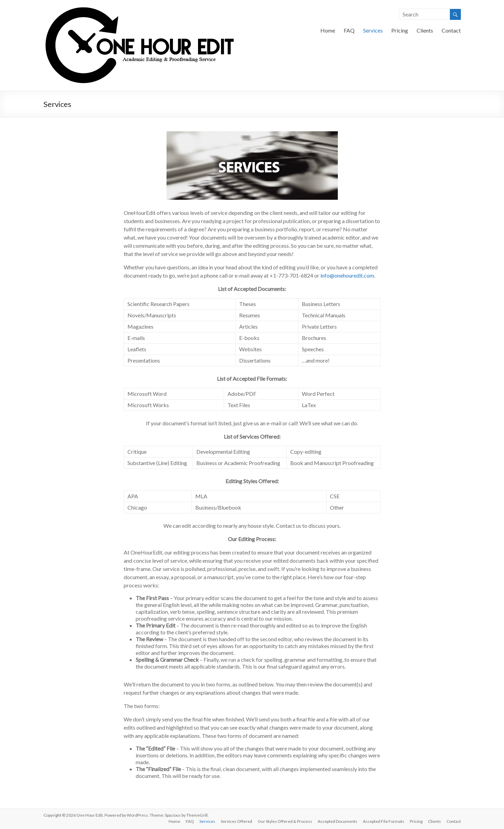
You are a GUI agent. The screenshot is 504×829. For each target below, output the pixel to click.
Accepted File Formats (384, 821)
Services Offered (236, 821)
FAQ (349, 30)
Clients (425, 30)
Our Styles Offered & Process (285, 821)
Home (328, 30)
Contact (451, 30)
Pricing (400, 30)
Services (373, 30)
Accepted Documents (337, 821)
